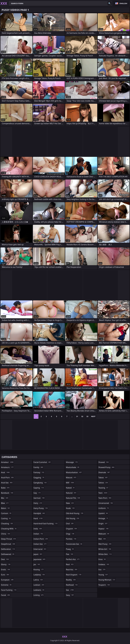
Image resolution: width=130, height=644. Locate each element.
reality (71, 580)
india (38, 529)
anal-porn (8, 478)
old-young (73, 518)
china (6, 534)
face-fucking (9, 590)
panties (71, 539)
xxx (102, 570)
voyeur (104, 529)
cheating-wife (9, 529)
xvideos (104, 564)
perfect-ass (73, 559)
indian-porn (41, 539)
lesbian (39, 585)
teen (103, 493)
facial (6, 595)
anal (6, 472)
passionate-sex (74, 544)
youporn (104, 585)
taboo (103, 478)
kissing (39, 570)
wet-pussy (105, 544)
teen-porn (105, 498)
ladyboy (39, 575)
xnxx (102, 559)
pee (70, 554)
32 (82, 416)
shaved (104, 462)
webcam (104, 534)
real (70, 564)
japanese (40, 559)
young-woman (107, 580)
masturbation (74, 472)
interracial (40, 549)
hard (38, 518)
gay (37, 493)
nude (71, 508)
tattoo (103, 483)
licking (39, 595)
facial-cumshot (42, 462)
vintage (104, 518)
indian (39, 534)
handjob (39, 513)
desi (5, 559)
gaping (39, 488)
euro (5, 575)
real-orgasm (74, 575)
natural (71, 493)
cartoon (6, 513)
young (103, 575)
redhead (72, 585)
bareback (7, 493)
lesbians (39, 590)
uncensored (106, 503)
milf (70, 483)
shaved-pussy (107, 467)
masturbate (73, 467)
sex (70, 590)
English (123, 3)
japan (38, 554)
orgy (70, 534)
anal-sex (7, 483)
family (39, 467)
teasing (104, 488)
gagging (39, 478)
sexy (70, 595)
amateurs (8, 467)
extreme (6, 585)
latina (38, 580)
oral (70, 524)
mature (71, 478)
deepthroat (8, 544)
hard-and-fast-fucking (46, 524)
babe (5, 488)
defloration (8, 549)
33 (87, 416)
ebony (6, 564)
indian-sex (40, 544)
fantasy (39, 472)
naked (71, 488)
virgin (103, 524)
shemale (104, 472)
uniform (104, 508)
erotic (6, 570)
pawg (70, 549)
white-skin (105, 554)
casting (6, 518)
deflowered (8, 554)
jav (37, 564)
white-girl (105, 549)
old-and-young (75, 513)
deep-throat (9, 539)
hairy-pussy (41, 508)
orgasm (72, 529)
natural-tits (73, 498)
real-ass (72, 570)
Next (93, 416)
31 (77, 416)
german (39, 498)
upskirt (103, 513)
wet (102, 539)
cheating (7, 524)
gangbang (40, 483)
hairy (38, 503)
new (70, 503)
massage (72, 462)
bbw (5, 503)
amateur (7, 462)
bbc (5, 498)
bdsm (6, 508)
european (7, 580)
